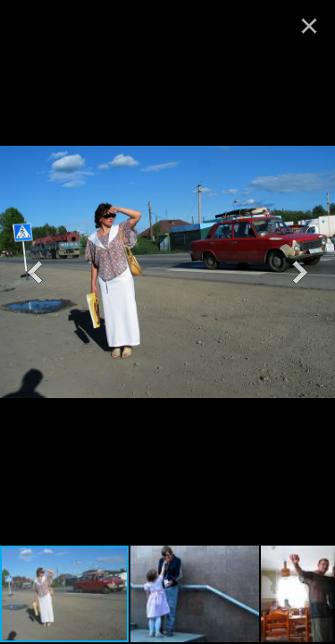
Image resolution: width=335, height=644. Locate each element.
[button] (35, 272)
